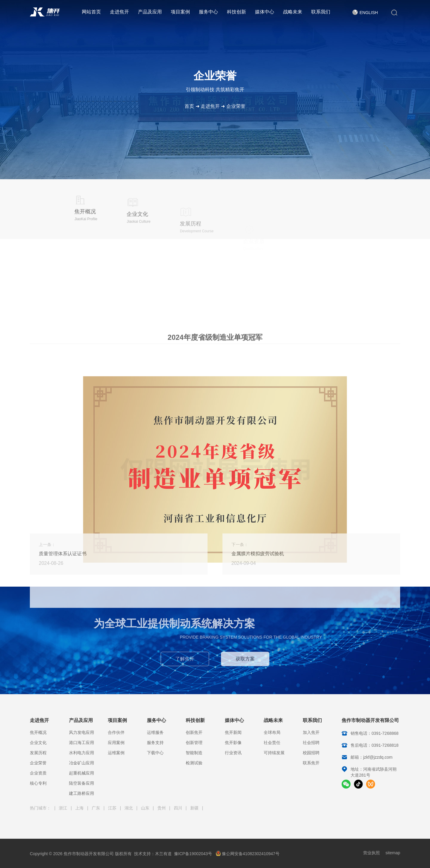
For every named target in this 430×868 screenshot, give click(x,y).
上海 (80, 808)
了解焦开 (185, 663)
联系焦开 (311, 763)
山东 (146, 808)
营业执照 (371, 853)
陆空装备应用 (82, 783)
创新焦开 (194, 732)
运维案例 (116, 753)
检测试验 (194, 763)
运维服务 (155, 732)
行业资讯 (233, 753)
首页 (189, 106)
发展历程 (38, 753)
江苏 (113, 808)
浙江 (64, 808)
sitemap (393, 853)
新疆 (195, 808)
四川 (179, 808)
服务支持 (155, 743)
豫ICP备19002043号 (193, 854)
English (369, 13)
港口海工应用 (82, 743)
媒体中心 (265, 12)
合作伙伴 (116, 732)
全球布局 (272, 732)
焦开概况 (38, 732)
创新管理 (194, 743)
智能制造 (194, 753)
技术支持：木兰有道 (153, 854)
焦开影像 (233, 743)
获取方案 (245, 663)
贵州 (162, 808)
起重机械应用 (82, 773)
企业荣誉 (236, 106)
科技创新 (236, 12)
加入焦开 (311, 732)
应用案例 (116, 743)
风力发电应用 (82, 732)
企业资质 (38, 773)
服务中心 (208, 12)
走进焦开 (119, 12)
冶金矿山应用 (82, 763)
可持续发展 (274, 753)
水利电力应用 (82, 753)
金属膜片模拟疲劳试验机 (258, 554)
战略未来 (293, 12)
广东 (96, 808)
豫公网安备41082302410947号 (248, 854)
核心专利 (38, 783)
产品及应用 (150, 12)
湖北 (129, 808)
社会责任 (272, 743)
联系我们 (321, 12)
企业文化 (38, 743)
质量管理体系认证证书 (63, 554)
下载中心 (155, 753)
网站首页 (91, 12)
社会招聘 (311, 743)
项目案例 (180, 12)
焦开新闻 (233, 732)
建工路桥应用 (82, 793)
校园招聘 (311, 753)
